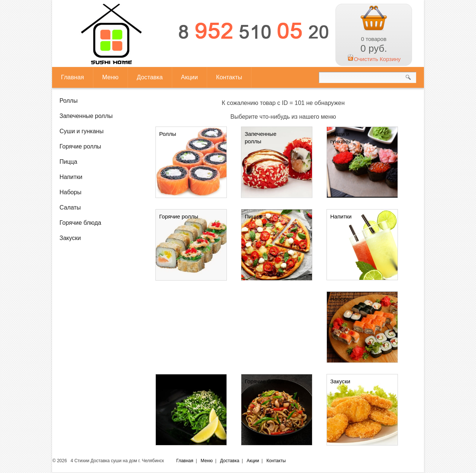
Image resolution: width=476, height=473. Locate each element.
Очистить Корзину (374, 59)
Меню (110, 77)
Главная (73, 77)
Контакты (229, 77)
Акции (189, 77)
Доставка (150, 77)
